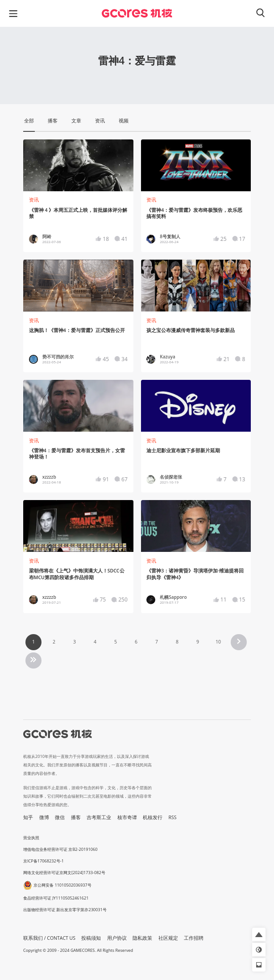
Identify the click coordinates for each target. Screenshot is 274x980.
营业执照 (31, 838)
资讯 (34, 200)
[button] (259, 934)
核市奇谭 (127, 817)
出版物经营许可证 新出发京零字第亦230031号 (65, 910)
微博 (44, 817)
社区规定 (168, 938)
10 (218, 642)
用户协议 (117, 938)
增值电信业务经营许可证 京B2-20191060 (60, 849)
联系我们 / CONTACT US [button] (49, 938)
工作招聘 (194, 938)
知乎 (28, 817)
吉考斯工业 (99, 817)
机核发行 (153, 817)
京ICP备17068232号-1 (44, 861)
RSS (173, 817)
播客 (76, 817)
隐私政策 (142, 938)
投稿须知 (91, 938)
